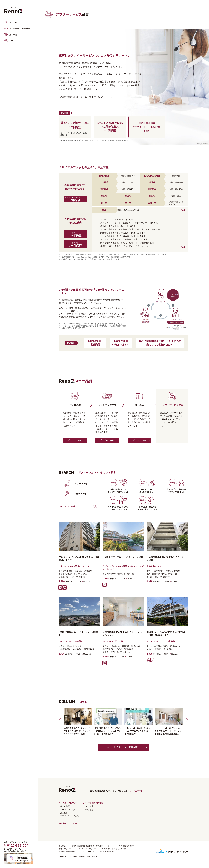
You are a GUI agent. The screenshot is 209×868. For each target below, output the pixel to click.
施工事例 (13, 35)
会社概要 (62, 846)
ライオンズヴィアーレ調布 (71, 641)
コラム (12, 41)
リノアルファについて (19, 22)
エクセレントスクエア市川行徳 (161, 641)
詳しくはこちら (75, 440)
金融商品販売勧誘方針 (67, 852)
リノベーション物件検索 (20, 28)
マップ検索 (89, 810)
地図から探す (81, 494)
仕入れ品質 (65, 806)
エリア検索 (89, 806)
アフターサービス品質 (70, 816)
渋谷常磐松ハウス (155, 566)
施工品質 (64, 813)
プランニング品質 (68, 810)
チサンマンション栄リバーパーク (74, 566)
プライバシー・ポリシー (86, 849)
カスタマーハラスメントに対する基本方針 (99, 852)
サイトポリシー (65, 849)
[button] (60, 720)
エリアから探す (81, 484)
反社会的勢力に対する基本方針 (114, 849)
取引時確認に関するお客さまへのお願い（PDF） (91, 846)
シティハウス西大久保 (113, 641)
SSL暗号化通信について (125, 846)
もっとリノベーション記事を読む (123, 747)
